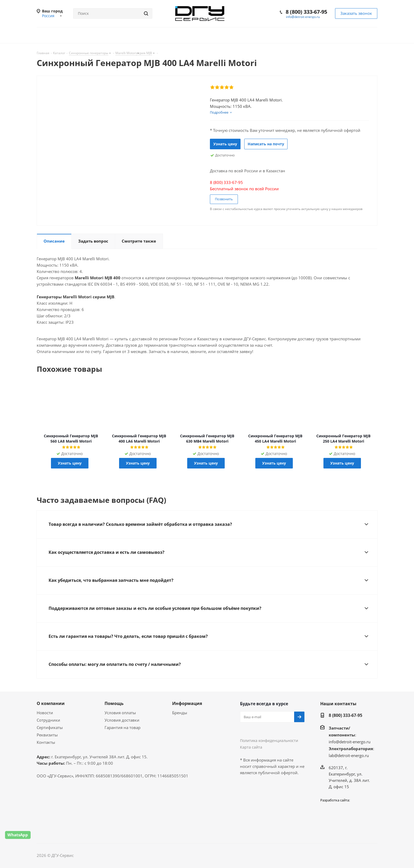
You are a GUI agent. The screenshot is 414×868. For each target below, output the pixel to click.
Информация (187, 703)
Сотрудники (48, 720)
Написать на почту (266, 144)
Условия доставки (122, 720)
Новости (45, 713)
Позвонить (224, 199)
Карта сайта (251, 747)
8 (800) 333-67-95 (306, 12)
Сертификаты (50, 727)
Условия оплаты (120, 713)
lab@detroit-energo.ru (349, 755)
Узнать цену (225, 144)
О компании (51, 703)
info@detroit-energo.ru (303, 17)
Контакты (46, 742)
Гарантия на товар (123, 727)
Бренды (180, 713)
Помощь (114, 703)
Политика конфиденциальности (269, 741)
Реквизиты (47, 735)
